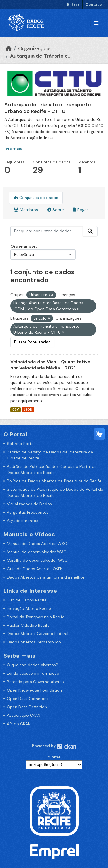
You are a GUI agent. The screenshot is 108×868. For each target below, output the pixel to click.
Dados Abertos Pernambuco (34, 642)
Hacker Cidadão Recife (28, 625)
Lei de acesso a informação (33, 673)
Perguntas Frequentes (28, 512)
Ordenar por (23, 246)
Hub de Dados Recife (27, 600)
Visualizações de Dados (29, 504)
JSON (28, 410)
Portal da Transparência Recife (36, 617)
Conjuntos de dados (36, 198)
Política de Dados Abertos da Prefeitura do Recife (54, 481)
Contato (94, 4)
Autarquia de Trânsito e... (41, 56)
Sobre (56, 210)
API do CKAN (19, 724)
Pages (81, 210)
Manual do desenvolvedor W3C (37, 552)
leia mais (13, 148)
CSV (16, 410)
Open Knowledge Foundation (34, 690)
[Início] (9, 48)
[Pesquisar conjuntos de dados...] (47, 231)
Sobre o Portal (21, 444)
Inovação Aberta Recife (29, 608)
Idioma (53, 757)
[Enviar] (90, 231)
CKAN (67, 746)
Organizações (34, 48)
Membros (26, 210)
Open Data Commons (28, 699)
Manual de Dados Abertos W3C (37, 544)
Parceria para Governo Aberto (35, 682)
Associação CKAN (24, 715)
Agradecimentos (23, 521)
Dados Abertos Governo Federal (38, 634)
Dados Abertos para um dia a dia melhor (46, 577)
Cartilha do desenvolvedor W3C (37, 560)
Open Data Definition (27, 707)
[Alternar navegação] (96, 23)
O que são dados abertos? (33, 665)
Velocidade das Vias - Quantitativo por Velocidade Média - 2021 (50, 365)
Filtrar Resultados (32, 342)
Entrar (73, 4)
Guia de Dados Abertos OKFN (35, 569)
